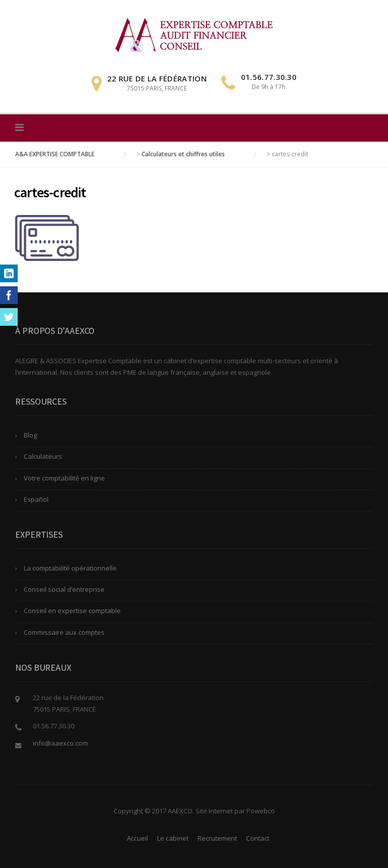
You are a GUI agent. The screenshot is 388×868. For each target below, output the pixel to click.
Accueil (137, 838)
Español (36, 499)
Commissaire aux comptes (64, 632)
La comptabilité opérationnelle (70, 568)
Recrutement (217, 838)
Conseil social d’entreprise (64, 589)
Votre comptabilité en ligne (64, 478)
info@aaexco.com (60, 743)
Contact (258, 838)
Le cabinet (173, 838)
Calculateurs (43, 456)
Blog (30, 435)
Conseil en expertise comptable (72, 611)
